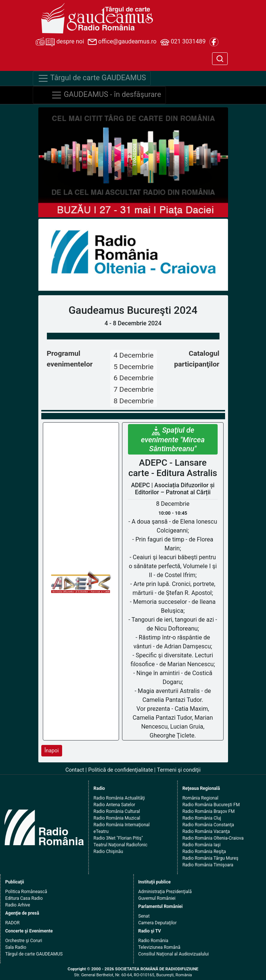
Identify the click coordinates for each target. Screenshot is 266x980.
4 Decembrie (133, 355)
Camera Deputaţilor (158, 923)
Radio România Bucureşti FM (211, 805)
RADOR (12, 923)
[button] (53, 255)
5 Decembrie (133, 367)
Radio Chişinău (108, 852)
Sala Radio (16, 947)
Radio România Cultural (117, 811)
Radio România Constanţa (208, 825)
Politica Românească (26, 892)
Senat (144, 916)
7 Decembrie (133, 389)
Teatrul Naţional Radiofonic (120, 845)
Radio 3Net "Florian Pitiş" (118, 838)
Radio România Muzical (117, 818)
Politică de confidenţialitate (121, 770)
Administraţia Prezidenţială (165, 892)
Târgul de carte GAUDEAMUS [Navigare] (92, 78)
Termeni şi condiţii (179, 770)
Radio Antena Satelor (114, 805)
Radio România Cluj (202, 818)
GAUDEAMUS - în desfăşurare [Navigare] (106, 95)
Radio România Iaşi (201, 845)
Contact (75, 770)
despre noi (60, 42)
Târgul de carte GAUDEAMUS (34, 954)
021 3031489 (183, 42)
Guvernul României (157, 898)
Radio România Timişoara (208, 865)
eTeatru (101, 831)
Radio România (153, 941)
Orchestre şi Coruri (24, 941)
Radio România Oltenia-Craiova (213, 838)
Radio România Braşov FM (208, 811)
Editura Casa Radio (24, 898)
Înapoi (52, 751)
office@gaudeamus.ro (122, 42)
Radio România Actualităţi (119, 798)
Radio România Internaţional (121, 825)
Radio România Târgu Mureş (210, 858)
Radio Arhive (18, 905)
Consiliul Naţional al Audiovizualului (174, 954)
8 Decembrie (133, 401)
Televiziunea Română (159, 947)
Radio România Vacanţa (206, 831)
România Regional (200, 798)
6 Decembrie (133, 378)
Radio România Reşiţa (204, 852)
